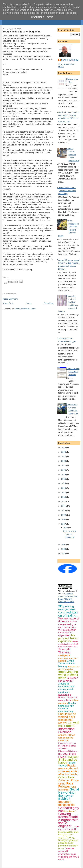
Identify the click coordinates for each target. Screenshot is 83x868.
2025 (64, 452)
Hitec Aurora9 (70, 811)
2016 (64, 483)
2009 (64, 515)
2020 (64, 470)
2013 (64, 497)
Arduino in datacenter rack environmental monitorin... (66, 688)
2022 (64, 465)
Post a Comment (10, 299)
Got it (50, 17)
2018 (64, 479)
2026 (64, 447)
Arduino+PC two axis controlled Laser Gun (67, 738)
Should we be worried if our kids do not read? (67, 718)
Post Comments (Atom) (25, 309)
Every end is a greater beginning (22, 32)
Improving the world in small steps (68, 675)
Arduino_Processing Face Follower (73, 372)
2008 (64, 519)
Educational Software (68, 751)
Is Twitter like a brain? (68, 680)
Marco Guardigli (70, 60)
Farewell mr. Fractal (69, 724)
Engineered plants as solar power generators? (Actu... (68, 844)
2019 (64, 475)
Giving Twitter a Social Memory (67, 664)
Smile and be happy (68, 761)
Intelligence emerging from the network (68, 658)
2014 (64, 493)
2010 (64, 511)
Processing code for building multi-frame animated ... (67, 746)
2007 (64, 524)
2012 (64, 501)
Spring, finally (67, 839)
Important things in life (67, 803)
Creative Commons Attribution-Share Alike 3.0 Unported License (68, 598)
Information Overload (66, 730)
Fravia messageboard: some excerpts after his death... (69, 770)
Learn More (38, 17)
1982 (64, 549)
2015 (64, 488)
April (66, 527)
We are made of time (69, 620)
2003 (64, 544)
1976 (64, 553)
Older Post (49, 303)
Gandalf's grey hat (69, 809)
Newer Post (8, 303)
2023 (64, 461)
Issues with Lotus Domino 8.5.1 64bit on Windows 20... (68, 644)
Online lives (66, 777)
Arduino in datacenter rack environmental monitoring (66, 191)
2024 (64, 457)
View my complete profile (69, 828)
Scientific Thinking (65, 651)
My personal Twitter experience (68, 638)
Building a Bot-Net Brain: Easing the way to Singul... (68, 835)
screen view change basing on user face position (68, 624)
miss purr (73, 757)
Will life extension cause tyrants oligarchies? (67, 633)
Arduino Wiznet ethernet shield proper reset (73, 154)
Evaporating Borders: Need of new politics (68, 698)
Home (28, 303)
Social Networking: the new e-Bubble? (69, 794)
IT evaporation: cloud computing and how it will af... (69, 855)
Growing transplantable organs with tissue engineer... (68, 820)
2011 (64, 506)
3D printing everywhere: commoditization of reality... (68, 611)
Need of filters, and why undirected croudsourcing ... (67, 707)
